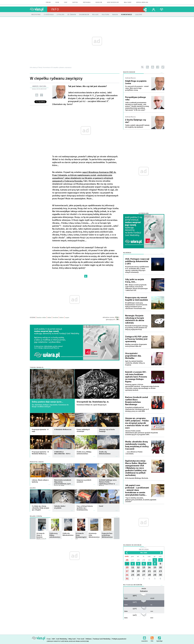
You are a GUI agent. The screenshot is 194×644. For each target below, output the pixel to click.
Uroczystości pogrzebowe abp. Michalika (133, 356)
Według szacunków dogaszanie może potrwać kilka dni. (136, 345)
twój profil (154, 9)
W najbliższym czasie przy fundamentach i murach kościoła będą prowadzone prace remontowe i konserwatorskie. (136, 306)
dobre (62, 317)
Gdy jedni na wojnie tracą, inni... (135, 281)
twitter (163, 67)
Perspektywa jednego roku (136, 98)
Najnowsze (127, 253)
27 (133, 560)
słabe (49, 317)
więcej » (49, 433)
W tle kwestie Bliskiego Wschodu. (137, 478)
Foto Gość (81, 639)
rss (147, 67)
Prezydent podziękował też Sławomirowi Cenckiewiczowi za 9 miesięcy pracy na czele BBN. (137, 409)
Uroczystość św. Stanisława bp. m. (93, 402)
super (67, 317)
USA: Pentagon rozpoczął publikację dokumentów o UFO (137, 261)
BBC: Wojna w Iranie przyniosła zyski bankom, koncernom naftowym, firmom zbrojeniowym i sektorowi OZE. (136, 288)
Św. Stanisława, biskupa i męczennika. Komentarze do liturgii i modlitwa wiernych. (50, 406)
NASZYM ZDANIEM (129, 72)
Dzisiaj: (144, 549)
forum (48, 2)
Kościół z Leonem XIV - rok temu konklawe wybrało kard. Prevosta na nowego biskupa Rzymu (136, 377)
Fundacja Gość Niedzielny (102, 639)
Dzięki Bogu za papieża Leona (136, 82)
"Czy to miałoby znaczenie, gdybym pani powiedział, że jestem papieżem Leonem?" (141, 500)
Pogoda (144, 589)
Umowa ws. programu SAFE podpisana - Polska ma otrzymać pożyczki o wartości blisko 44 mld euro (137, 423)
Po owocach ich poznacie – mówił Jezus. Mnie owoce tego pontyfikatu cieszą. (137, 88)
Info (55, 9)
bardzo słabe (41, 317)
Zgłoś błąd (159, 637)
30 (149, 560)
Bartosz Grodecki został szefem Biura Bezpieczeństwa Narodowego (137, 401)
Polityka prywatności (119, 639)
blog (57, 2)
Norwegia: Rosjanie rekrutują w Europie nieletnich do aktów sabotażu (135, 319)
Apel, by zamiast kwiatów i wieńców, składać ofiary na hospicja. (135, 363)
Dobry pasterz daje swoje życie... (47, 402)
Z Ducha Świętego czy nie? (136, 121)
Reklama (89, 639)
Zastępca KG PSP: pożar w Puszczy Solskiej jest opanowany (136, 339)
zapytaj (75, 2)
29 (144, 560)
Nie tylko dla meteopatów (133, 585)
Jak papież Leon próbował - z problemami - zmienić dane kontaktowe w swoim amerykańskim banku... (137, 490)
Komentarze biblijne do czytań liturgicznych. (92, 405)
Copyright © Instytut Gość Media (58, 641)
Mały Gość (128, 2)
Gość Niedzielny (113, 2)
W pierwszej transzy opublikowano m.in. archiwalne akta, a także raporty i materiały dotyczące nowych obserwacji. (137, 270)
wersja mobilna (142, 2)
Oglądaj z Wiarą (36, 516)
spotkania (87, 2)
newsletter (153, 67)
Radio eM (99, 2)
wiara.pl (39, 9)
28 (138, 560)
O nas (49, 639)
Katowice (144, 591)
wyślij (37, 95)
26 (127, 560)
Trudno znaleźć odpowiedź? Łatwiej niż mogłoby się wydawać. (137, 126)
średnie (55, 317)
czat (66, 2)
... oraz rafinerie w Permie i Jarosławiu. (134, 453)
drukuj (42, 95)
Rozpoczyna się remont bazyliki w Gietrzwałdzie (137, 299)
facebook (158, 67)
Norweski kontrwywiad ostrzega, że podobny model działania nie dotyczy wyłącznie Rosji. (137, 328)
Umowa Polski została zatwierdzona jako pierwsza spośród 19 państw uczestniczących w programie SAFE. (142, 433)
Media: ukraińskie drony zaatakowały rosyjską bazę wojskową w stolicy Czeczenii (137, 445)
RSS (152, 637)
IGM (53, 639)
